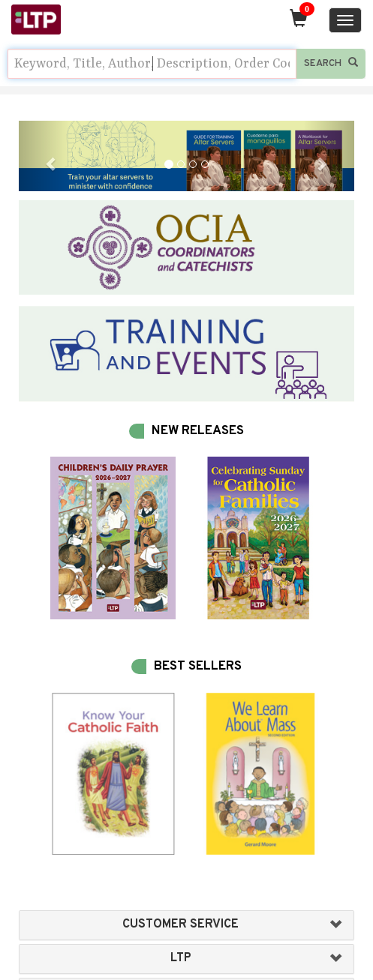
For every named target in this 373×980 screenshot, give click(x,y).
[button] (44, 156)
